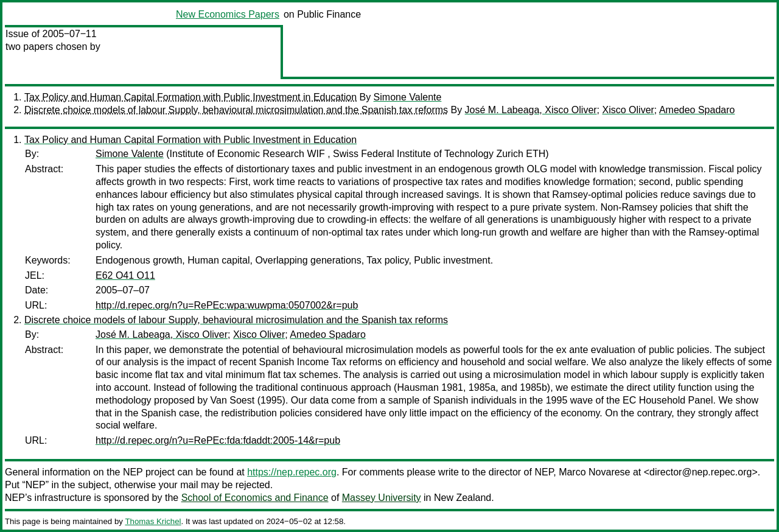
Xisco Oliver (628, 110)
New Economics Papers (228, 14)
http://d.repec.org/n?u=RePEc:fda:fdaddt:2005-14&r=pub (218, 440)
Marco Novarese (594, 472)
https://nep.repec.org (292, 472)
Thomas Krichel (153, 521)
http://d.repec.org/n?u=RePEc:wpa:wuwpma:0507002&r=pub (227, 305)
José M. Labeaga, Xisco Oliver (531, 110)
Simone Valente (408, 97)
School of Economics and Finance (255, 498)
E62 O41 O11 (125, 275)
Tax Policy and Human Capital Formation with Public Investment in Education (190, 97)
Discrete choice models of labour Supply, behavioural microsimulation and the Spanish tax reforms (236, 110)
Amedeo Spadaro (697, 110)
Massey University (382, 498)
